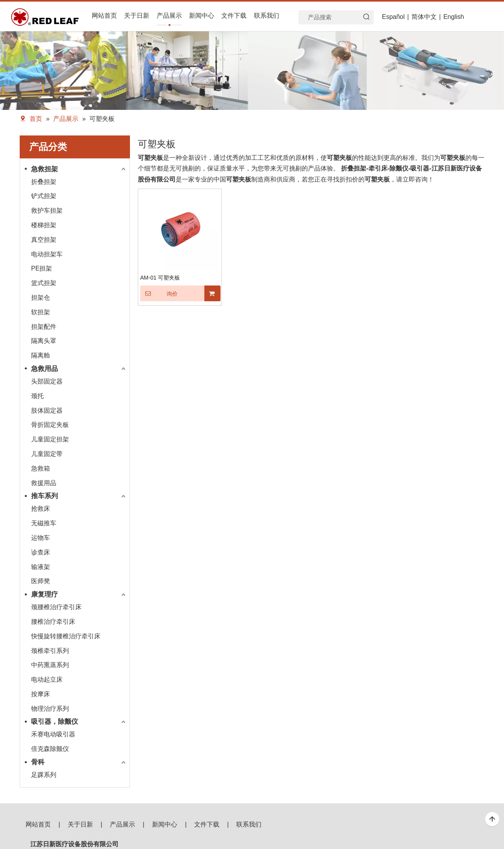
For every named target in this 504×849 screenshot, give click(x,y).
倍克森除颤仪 (50, 749)
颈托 (37, 396)
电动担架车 (47, 254)
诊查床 (41, 552)
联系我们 (249, 824)
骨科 (38, 762)
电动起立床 (47, 679)
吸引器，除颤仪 (55, 722)
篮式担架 (44, 283)
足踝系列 (44, 775)
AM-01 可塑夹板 (160, 278)
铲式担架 (44, 196)
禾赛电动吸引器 (53, 734)
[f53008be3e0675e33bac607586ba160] (449, 838)
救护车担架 (47, 210)
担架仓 (41, 298)
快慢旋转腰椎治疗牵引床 (66, 636)
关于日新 (80, 824)
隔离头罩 (44, 341)
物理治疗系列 (50, 709)
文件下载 (207, 824)
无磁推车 (44, 523)
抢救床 (41, 509)
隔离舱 (41, 355)
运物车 (41, 538)
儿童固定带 (47, 454)
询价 (159, 293)
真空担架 (44, 240)
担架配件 (44, 327)
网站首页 (38, 824)
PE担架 (42, 268)
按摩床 (41, 694)
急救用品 (44, 369)
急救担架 (44, 169)
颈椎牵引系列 (50, 651)
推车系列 (44, 496)
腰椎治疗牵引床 (53, 622)
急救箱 (41, 468)
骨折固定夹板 (50, 425)
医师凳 (41, 581)
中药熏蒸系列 (50, 665)
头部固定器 (47, 381)
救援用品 (44, 483)
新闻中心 (165, 824)
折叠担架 (44, 182)
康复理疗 (44, 594)
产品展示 (122, 824)
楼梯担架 (44, 225)
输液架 (41, 567)
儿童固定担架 (50, 439)
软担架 (41, 312)
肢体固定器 (47, 411)
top (492, 819)
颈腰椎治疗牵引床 (56, 607)
